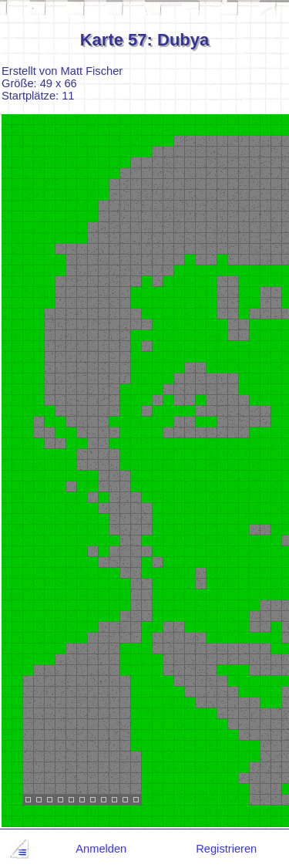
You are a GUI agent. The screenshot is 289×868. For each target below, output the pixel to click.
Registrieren (226, 849)
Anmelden (101, 849)
